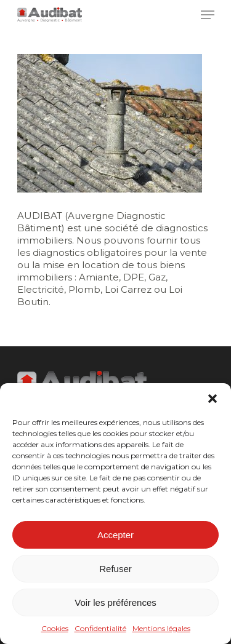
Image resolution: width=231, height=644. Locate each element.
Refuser (115, 569)
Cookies (55, 628)
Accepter (115, 535)
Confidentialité (100, 628)
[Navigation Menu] (208, 15)
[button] (213, 399)
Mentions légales (161, 628)
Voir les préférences (115, 602)
